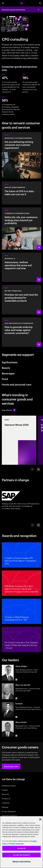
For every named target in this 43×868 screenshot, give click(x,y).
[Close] (40, 819)
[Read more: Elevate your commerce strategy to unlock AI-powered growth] (21, 229)
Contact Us (6, 798)
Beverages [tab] (8, 373)
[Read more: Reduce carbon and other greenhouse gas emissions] (21, 300)
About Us (5, 794)
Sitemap (5, 807)
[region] (21, 842)
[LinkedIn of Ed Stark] (16, 717)
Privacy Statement (9, 811)
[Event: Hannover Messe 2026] (19, 440)
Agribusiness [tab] (10, 362)
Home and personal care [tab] (17, 384)
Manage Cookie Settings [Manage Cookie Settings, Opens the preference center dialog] (21, 861)
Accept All (21, 848)
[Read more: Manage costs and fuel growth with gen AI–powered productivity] (21, 332)
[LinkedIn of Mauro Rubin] (16, 736)
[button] (11, 766)
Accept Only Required (21, 855)
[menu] (3, 3)
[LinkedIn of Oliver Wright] (16, 680)
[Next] (38, 469)
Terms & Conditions (9, 816)
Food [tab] (5, 379)
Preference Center (9, 786)
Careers (5, 790)
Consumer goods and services (13, 10)
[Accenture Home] (22, 3)
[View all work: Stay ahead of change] (9, 410)
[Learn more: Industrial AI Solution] (21, 267)
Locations (6, 803)
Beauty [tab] (6, 368)
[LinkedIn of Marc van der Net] (16, 698)
